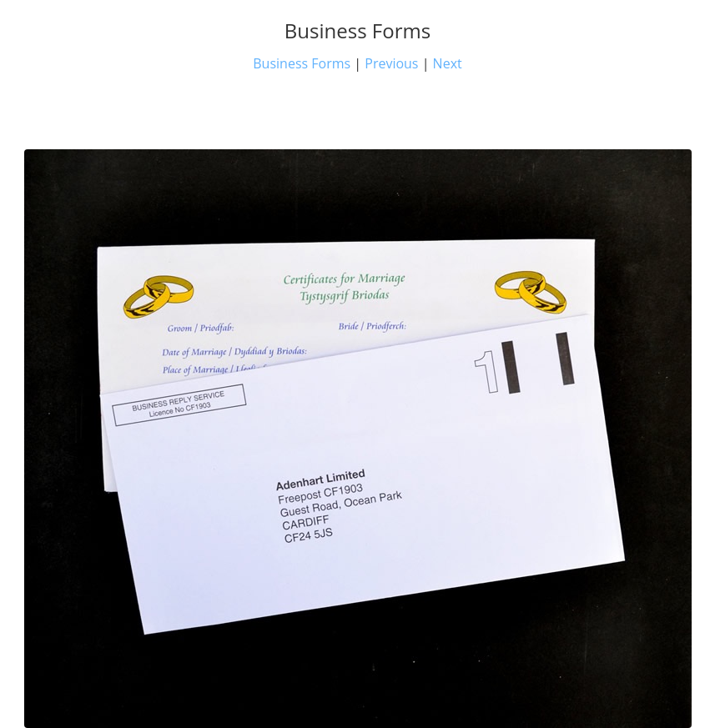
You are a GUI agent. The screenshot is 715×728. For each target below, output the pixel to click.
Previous (391, 63)
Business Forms (302, 63)
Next (448, 63)
